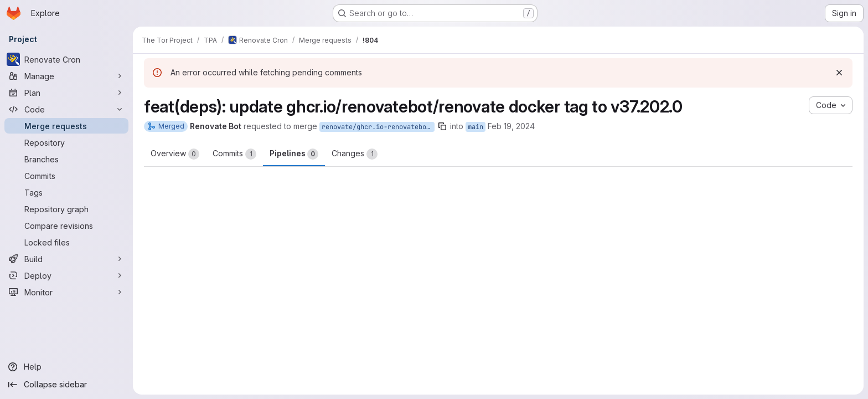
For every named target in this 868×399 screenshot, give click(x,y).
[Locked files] (66, 242)
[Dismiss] (839, 73)
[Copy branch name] (442, 126)
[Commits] (66, 176)
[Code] (66, 109)
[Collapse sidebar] (66, 385)
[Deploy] (66, 275)
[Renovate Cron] (66, 59)
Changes (355, 154)
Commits (234, 154)
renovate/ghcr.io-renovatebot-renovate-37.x (378, 127)
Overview (175, 154)
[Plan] (66, 93)
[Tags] (66, 192)
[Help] (66, 367)
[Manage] (66, 76)
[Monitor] (66, 292)
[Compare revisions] (66, 226)
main (476, 127)
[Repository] (66, 142)
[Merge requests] (66, 126)
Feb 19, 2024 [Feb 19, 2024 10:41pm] (511, 126)
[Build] (66, 259)
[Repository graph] (66, 209)
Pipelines (294, 154)
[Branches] (66, 159)
